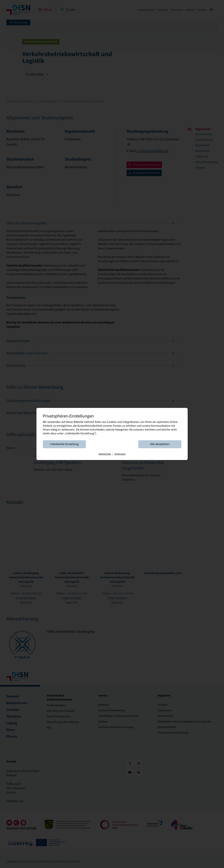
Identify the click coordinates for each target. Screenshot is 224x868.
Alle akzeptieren (160, 444)
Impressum (120, 454)
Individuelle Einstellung (64, 444)
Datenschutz (105, 454)
